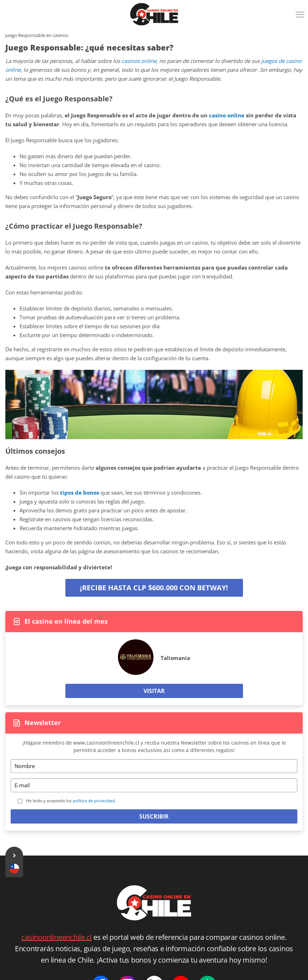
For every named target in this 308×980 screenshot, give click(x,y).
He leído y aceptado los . (71, 801)
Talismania (175, 658)
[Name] (154, 766)
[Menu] (301, 17)
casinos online (139, 61)
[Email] (154, 785)
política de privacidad (94, 801)
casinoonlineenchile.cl (56, 937)
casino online (227, 115)
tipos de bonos (80, 492)
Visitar (154, 691)
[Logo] (154, 14)
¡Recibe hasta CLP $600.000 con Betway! (154, 588)
